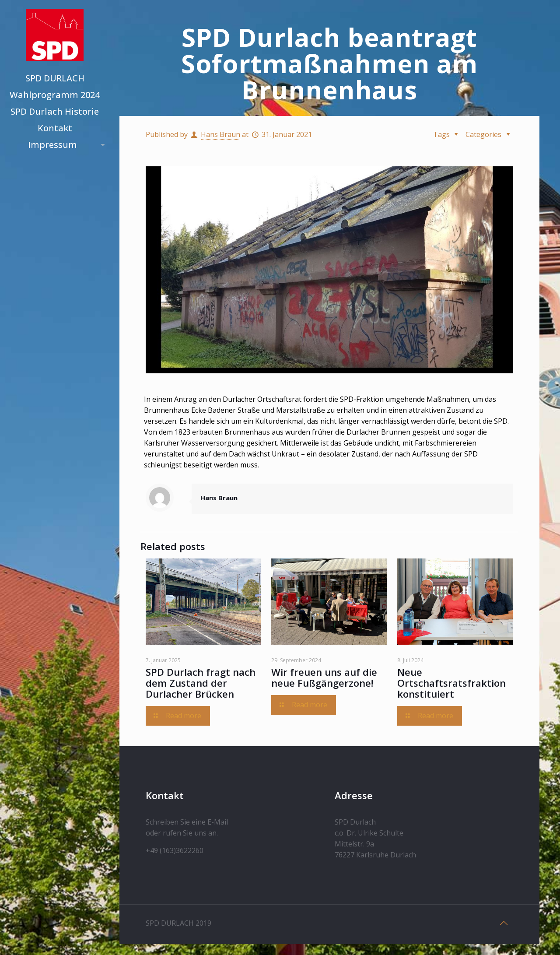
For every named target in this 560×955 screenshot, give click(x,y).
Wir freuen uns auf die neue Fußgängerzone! (324, 677)
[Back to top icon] (504, 923)
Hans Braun (220, 134)
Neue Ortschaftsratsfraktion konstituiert (451, 683)
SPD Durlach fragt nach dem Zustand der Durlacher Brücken (201, 683)
